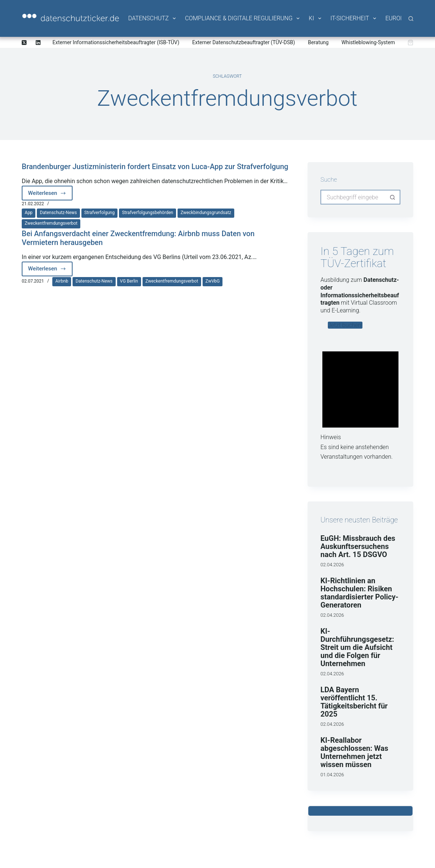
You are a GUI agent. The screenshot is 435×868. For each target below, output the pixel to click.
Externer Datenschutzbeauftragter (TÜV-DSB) (244, 42)
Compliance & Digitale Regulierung (243, 18)
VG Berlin (129, 281)
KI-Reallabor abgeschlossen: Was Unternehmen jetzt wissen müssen (354, 752)
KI (315, 18)
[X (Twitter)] (24, 43)
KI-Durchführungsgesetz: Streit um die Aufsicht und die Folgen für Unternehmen (357, 647)
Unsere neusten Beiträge (359, 520)
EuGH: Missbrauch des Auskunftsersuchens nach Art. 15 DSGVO (358, 546)
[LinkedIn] (38, 43)
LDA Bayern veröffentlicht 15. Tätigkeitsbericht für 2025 (354, 702)
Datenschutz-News (58, 213)
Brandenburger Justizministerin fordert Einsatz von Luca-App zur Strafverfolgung (155, 167)
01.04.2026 (332, 775)
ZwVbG (213, 281)
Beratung (318, 42)
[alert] (360, 402)
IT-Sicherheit (354, 18)
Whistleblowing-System (368, 42)
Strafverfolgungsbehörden (148, 213)
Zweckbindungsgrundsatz (206, 213)
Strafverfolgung (100, 213)
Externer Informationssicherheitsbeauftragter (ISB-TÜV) (116, 42)
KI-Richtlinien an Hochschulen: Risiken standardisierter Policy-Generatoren (359, 593)
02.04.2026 (332, 565)
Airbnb (62, 281)
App (29, 213)
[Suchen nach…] (353, 197)
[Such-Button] (393, 197)
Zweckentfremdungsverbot (51, 223)
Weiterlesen (50, 195)
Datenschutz (152, 18)
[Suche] (411, 19)
